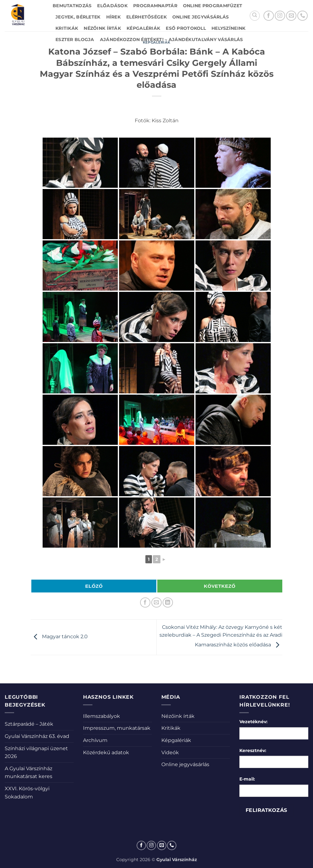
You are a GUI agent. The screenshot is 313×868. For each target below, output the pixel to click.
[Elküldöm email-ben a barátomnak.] (156, 603)
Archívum (95, 740)
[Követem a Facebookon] (269, 16)
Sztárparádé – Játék (29, 724)
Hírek (113, 17)
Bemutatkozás (72, 6)
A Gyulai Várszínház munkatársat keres (29, 773)
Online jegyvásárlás (201, 17)
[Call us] (303, 16)
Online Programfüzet (213, 6)
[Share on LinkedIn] (168, 603)
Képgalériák (143, 28)
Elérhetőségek (146, 17)
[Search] (255, 16)
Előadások (112, 6)
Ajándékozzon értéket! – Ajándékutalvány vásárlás (172, 39)
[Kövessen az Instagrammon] (280, 16)
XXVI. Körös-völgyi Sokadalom (27, 793)
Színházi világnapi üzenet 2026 (36, 752)
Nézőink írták (102, 28)
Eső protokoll (186, 28)
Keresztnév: (253, 750)
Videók (170, 752)
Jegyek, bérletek (78, 17)
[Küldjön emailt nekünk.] (291, 16)
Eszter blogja (75, 39)
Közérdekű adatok (106, 752)
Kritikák (67, 28)
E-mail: (247, 779)
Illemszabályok (102, 716)
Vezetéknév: (253, 722)
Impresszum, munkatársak (117, 728)
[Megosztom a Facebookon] (145, 603)
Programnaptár (155, 6)
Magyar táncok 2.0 (59, 637)
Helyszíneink (228, 28)
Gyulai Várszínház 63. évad (37, 736)
